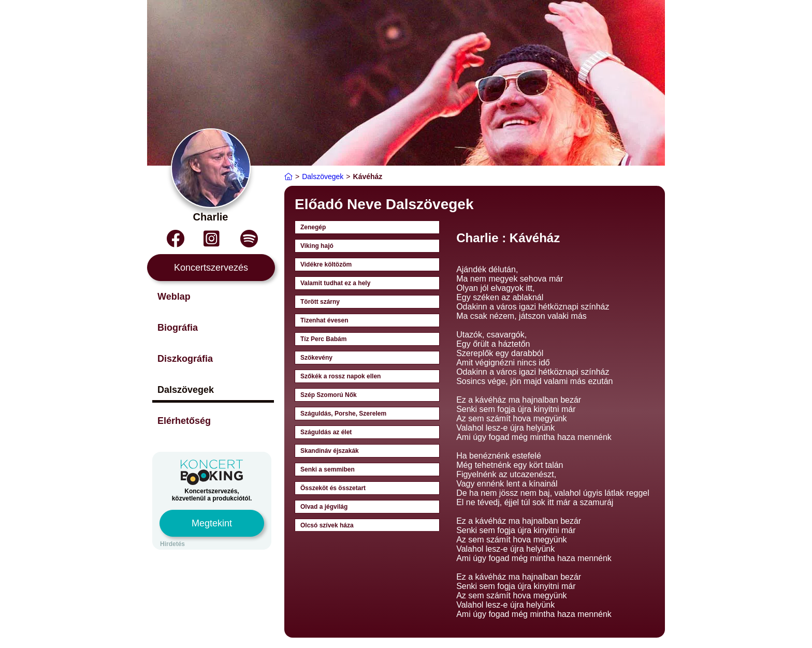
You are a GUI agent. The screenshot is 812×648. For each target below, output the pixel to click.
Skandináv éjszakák (330, 451)
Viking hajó (317, 246)
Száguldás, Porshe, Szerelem (343, 414)
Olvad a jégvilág (324, 507)
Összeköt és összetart (333, 488)
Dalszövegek (186, 390)
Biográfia (178, 328)
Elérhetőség (184, 421)
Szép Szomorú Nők (329, 395)
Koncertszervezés (211, 268)
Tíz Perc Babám (323, 339)
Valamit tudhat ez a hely (335, 283)
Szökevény (316, 358)
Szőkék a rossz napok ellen (340, 376)
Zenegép (313, 227)
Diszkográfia (185, 359)
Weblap (174, 297)
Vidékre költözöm (326, 264)
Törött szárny (320, 302)
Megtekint (212, 523)
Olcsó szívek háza (327, 525)
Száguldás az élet (326, 432)
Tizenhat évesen (324, 320)
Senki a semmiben (328, 469)
